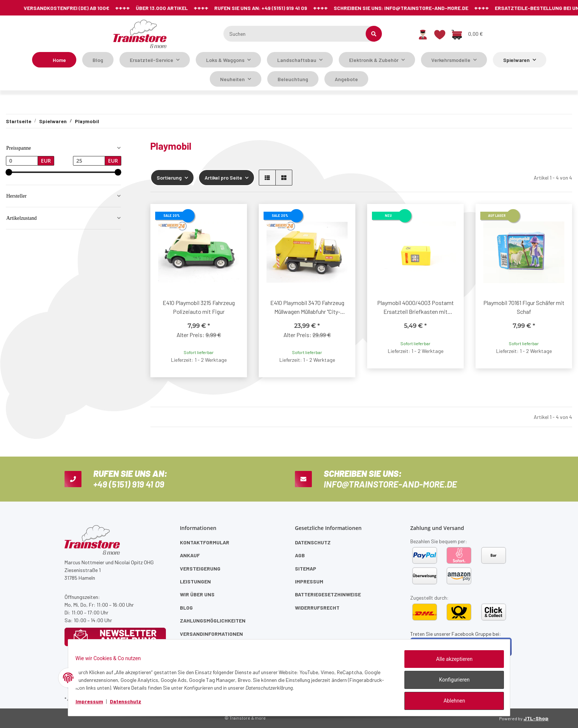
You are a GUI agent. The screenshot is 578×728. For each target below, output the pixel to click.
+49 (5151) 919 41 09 (224, 8)
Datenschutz (313, 542)
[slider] (9, 172)
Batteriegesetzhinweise (328, 594)
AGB (300, 555)
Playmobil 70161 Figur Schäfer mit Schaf (524, 307)
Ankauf (190, 555)
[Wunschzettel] (440, 34)
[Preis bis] (89, 161)
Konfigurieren (450, 683)
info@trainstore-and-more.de (366, 8)
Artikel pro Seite (223, 178)
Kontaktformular (205, 542)
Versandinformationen (211, 634)
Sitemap (306, 568)
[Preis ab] (22, 161)
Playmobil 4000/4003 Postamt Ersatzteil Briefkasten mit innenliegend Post (415, 308)
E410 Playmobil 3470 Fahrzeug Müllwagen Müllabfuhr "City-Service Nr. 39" (307, 308)
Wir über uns (197, 594)
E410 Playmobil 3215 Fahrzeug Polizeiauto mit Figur (199, 307)
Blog (98, 60)
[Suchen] (299, 34)
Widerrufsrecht (317, 608)
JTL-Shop (536, 718)
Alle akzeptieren (450, 663)
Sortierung (169, 178)
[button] (423, 34)
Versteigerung (200, 568)
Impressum (309, 581)
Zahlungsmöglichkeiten (213, 620)
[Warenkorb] (467, 34)
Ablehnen (450, 702)
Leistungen (195, 581)
